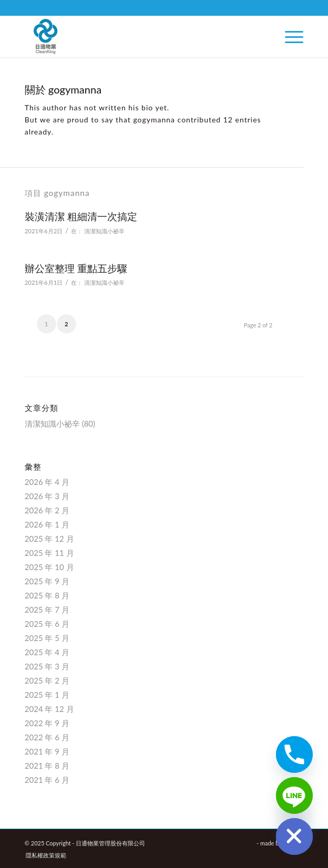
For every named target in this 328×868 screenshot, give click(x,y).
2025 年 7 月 (47, 609)
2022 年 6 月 (47, 737)
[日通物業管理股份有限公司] (136, 36)
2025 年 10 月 (49, 567)
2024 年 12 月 (49, 709)
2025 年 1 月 (47, 695)
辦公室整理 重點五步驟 (76, 268)
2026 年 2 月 (47, 510)
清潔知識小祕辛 (104, 231)
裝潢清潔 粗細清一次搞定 (81, 216)
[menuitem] (289, 36)
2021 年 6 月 (47, 780)
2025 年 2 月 (47, 680)
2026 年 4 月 (47, 482)
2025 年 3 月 (47, 666)
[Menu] (289, 36)
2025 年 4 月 (47, 652)
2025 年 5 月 (47, 638)
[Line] (294, 795)
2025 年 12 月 (49, 539)
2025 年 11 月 (49, 553)
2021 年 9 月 (47, 751)
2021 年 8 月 (47, 766)
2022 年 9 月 (47, 723)
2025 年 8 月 (47, 595)
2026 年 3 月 (47, 496)
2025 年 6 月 (47, 624)
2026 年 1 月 (47, 524)
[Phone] (294, 755)
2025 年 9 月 (47, 581)
